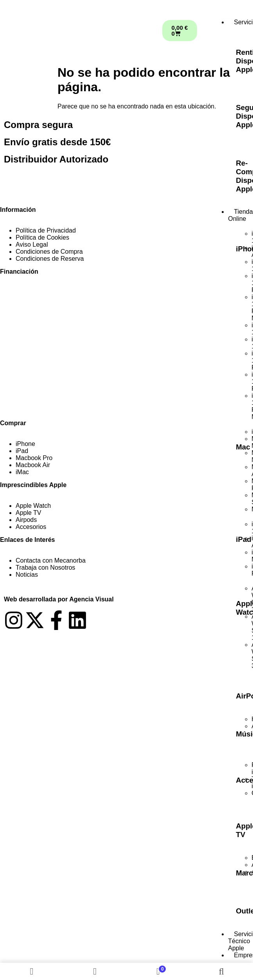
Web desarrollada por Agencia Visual (59, 599)
